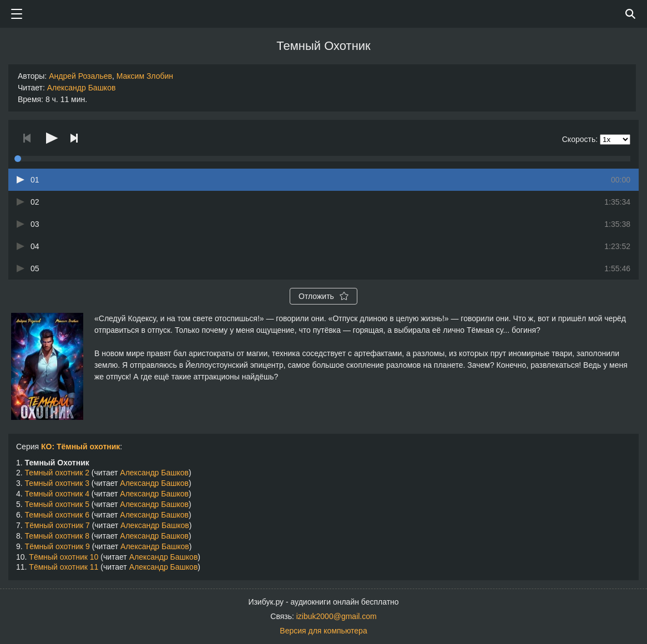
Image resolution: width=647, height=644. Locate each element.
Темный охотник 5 (57, 504)
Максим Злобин (145, 76)
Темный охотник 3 (57, 483)
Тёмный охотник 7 (57, 525)
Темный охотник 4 (57, 494)
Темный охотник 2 (57, 473)
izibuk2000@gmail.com (337, 616)
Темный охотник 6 (57, 515)
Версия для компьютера (323, 631)
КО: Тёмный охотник (80, 447)
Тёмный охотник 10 (64, 557)
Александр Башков (82, 88)
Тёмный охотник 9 (57, 546)
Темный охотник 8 (57, 536)
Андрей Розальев (80, 76)
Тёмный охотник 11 (64, 567)
